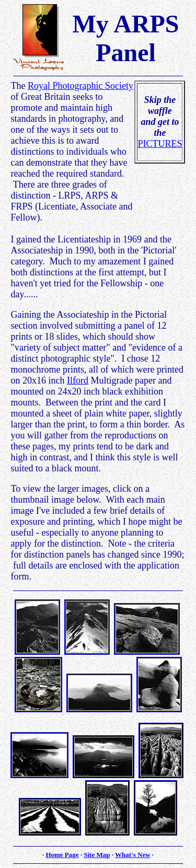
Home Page (62, 855)
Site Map (97, 855)
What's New (133, 855)
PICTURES (160, 144)
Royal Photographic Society (80, 86)
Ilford (78, 380)
